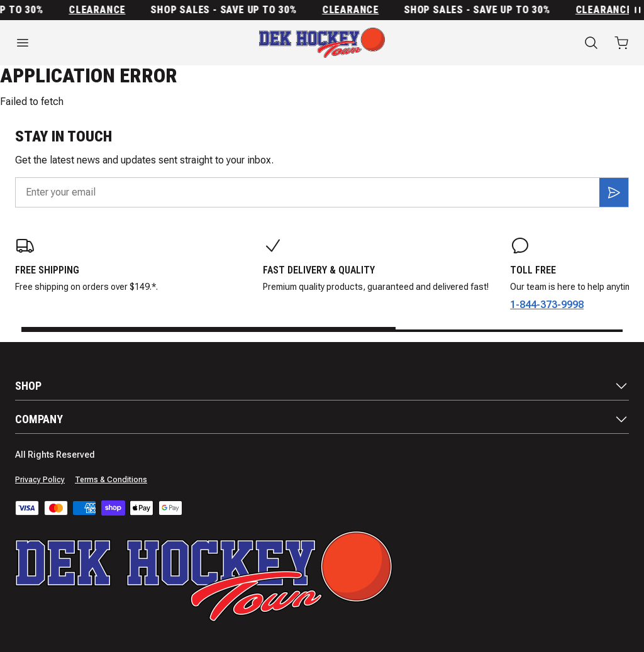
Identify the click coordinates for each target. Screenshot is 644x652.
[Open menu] (107, 43)
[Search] (591, 43)
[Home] (322, 43)
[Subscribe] (614, 192)
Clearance (101, 10)
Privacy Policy (40, 480)
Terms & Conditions (111, 480)
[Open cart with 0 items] (621, 43)
